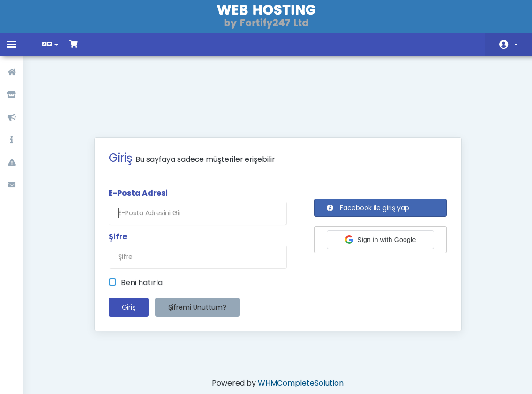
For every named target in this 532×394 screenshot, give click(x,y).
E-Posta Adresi (138, 145)
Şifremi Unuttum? (197, 259)
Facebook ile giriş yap (368, 159)
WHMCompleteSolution (301, 335)
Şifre (118, 189)
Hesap (516, 45)
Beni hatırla (136, 235)
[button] (380, 191)
